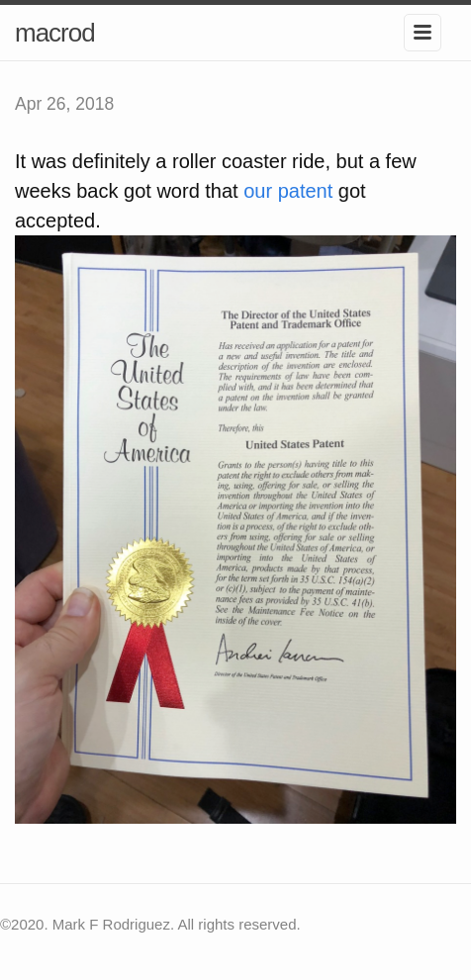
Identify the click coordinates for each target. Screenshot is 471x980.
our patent (288, 191)
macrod (55, 33)
